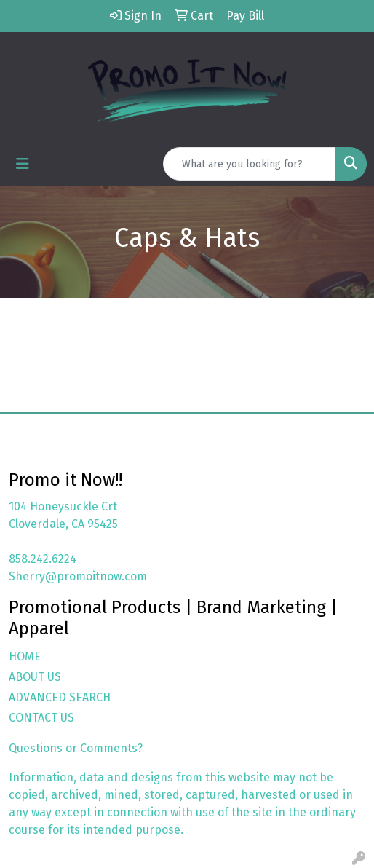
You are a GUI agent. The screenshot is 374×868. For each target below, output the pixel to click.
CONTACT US (41, 718)
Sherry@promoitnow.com (78, 576)
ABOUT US (35, 677)
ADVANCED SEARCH (60, 697)
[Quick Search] (250, 164)
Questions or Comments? (76, 748)
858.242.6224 (43, 559)
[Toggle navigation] (23, 164)
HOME (25, 656)
